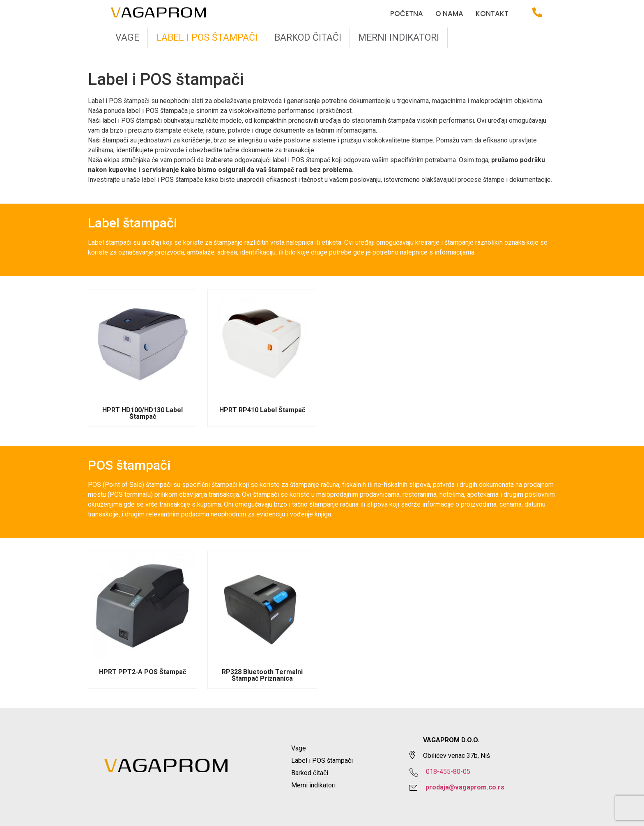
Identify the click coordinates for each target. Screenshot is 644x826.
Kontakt (492, 14)
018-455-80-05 (448, 772)
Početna (407, 14)
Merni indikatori (399, 38)
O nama (449, 14)
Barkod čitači (308, 38)
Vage (127, 38)
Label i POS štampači (207, 38)
